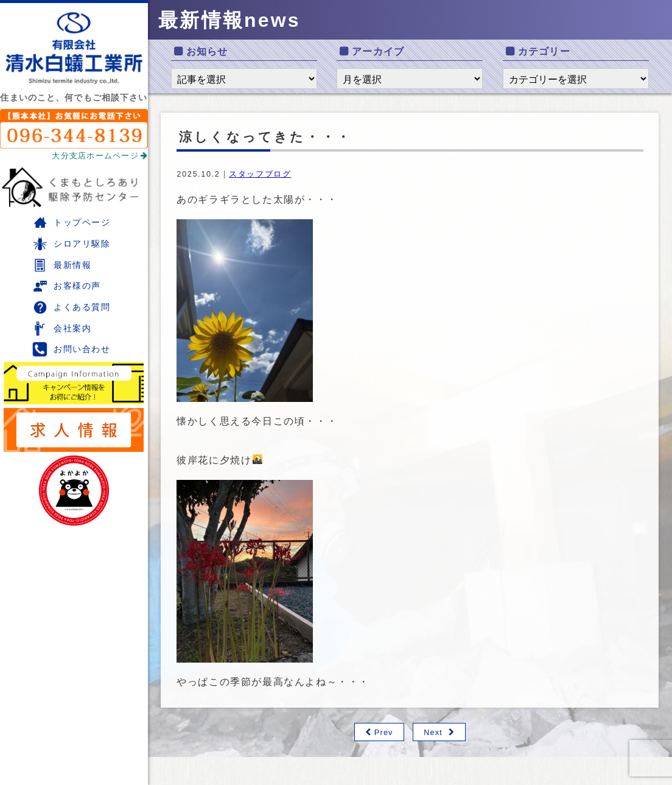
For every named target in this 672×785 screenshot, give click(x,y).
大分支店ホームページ (100, 156)
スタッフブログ (260, 174)
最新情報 (62, 265)
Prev (384, 732)
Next (433, 732)
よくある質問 (71, 307)
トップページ (71, 223)
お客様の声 (66, 286)
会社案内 (62, 329)
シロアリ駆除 (71, 244)
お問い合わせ (71, 349)
